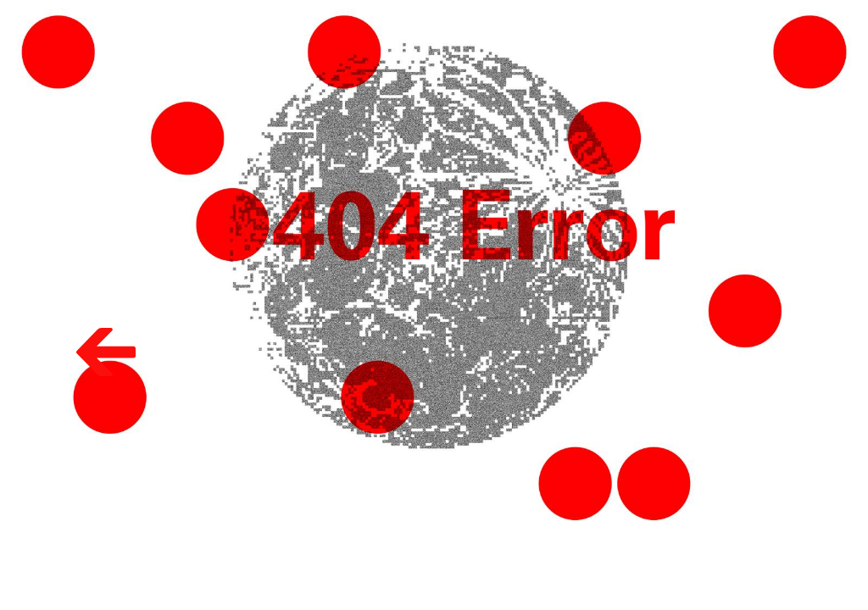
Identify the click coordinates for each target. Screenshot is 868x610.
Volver (85, 325)
